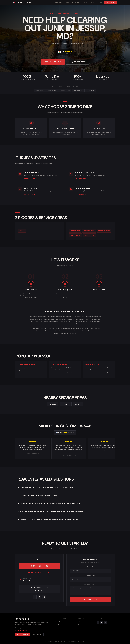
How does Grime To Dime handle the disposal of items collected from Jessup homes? (48, 519)
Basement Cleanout (81, 631)
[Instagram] (44, 597)
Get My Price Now (53, 62)
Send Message (91, 600)
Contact (100, 3)
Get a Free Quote (23, 634)
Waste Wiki (76, 3)
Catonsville (58, 631)
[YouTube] (39, 597)
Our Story (78, 625)
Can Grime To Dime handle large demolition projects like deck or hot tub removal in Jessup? (50, 503)
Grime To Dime (22, 3)
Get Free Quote (30, 179)
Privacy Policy (72, 642)
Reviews (85, 3)
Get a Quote (111, 3)
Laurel (78, 404)
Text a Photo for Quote (39, 572)
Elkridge (53, 404)
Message (91, 584)
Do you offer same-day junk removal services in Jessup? (38, 495)
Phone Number (91, 576)
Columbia (66, 404)
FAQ (93, 3)
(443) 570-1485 (77, 62)
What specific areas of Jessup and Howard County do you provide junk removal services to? (51, 511)
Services (58, 3)
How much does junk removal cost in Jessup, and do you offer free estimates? (46, 487)
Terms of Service (80, 642)
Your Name (91, 567)
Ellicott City (58, 622)
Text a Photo (37, 634)
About (67, 3)
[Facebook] (35, 597)
